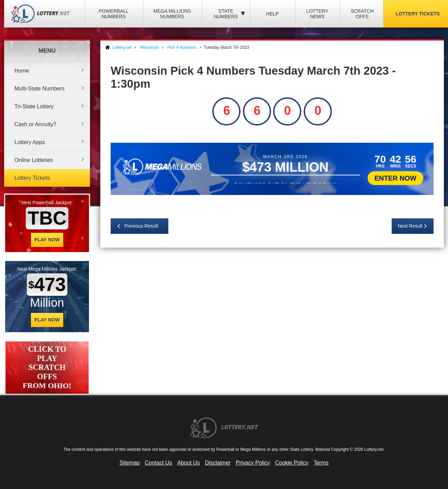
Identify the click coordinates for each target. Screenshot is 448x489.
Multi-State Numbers (40, 89)
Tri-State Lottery (34, 106)
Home (22, 71)
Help (273, 14)
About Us (189, 463)
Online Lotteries (34, 160)
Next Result (410, 226)
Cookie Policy (292, 463)
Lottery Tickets (32, 178)
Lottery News (317, 14)
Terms (321, 463)
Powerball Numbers (114, 14)
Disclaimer (218, 463)
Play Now (47, 240)
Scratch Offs (362, 14)
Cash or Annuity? (35, 124)
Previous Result (141, 226)
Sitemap (130, 463)
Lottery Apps (30, 142)
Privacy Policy (253, 463)
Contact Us (159, 463)
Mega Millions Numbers (172, 14)
